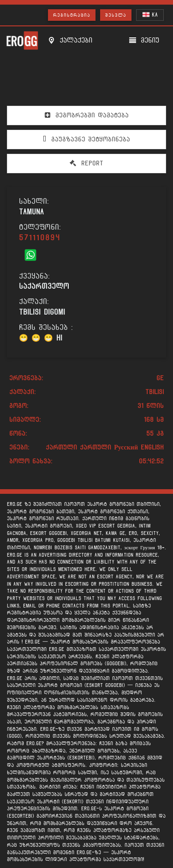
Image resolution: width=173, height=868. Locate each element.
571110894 (40, 238)
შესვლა (116, 15)
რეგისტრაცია (72, 15)
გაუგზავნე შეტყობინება (86, 139)
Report (86, 163)
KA (150, 15)
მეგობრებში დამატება (87, 115)
